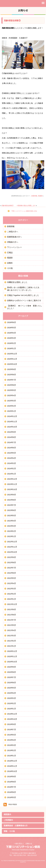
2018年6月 (12, 792)
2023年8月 (12, 500)
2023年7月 (12, 505)
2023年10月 (12, 489)
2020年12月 (12, 651)
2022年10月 (12, 552)
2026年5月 (12, 328)
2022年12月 (12, 542)
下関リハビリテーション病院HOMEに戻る (24, 211)
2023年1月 (12, 536)
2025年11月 (12, 359)
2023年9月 (12, 495)
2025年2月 (12, 406)
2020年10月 (12, 662)
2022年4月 (12, 583)
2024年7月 (12, 442)
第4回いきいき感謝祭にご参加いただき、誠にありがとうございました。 (24, 289)
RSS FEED (13, 804)
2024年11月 (12, 422)
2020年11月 (12, 656)
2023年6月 (12, 510)
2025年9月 (12, 369)
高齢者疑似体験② (8, 206)
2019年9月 (12, 724)
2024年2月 (12, 468)
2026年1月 (12, 348)
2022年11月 (12, 547)
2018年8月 (12, 782)
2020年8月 (12, 672)
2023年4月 (12, 521)
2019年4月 (12, 740)
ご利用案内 (8, 820)
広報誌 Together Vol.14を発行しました (23, 295)
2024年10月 (12, 427)
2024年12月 (12, 416)
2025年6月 (12, 385)
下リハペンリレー (14, 247)
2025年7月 (12, 380)
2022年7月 (12, 568)
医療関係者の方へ (14, 237)
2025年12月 (12, 354)
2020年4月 (12, 693)
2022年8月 (12, 562)
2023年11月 (12, 484)
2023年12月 (12, 479)
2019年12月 (12, 714)
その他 (10, 268)
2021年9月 (12, 609)
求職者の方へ (13, 242)
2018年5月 (12, 797)
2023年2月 (12, 531)
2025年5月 (12, 390)
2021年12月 (12, 604)
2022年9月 (12, 557)
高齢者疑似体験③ (12, 21)
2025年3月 (12, 401)
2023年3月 (12, 526)
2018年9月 (12, 776)
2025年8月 (12, 375)
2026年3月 (12, 338)
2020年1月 (12, 709)
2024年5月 (12, 453)
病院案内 (7, 814)
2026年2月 (12, 343)
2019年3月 (12, 745)
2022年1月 (12, 599)
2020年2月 (12, 703)
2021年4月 (12, 630)
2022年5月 (12, 578)
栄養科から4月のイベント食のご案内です (24, 300)
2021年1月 (12, 646)
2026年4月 (12, 333)
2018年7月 (12, 787)
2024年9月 (12, 432)
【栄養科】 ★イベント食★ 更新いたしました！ (25, 307)
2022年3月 (12, 589)
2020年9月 (12, 667)
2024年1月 (12, 474)
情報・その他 (9, 831)
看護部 (40, 196)
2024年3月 (12, 463)
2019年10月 (12, 719)
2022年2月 (12, 594)
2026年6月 (12, 322)
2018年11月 (12, 766)
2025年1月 (12, 411)
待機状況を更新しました (17, 282)
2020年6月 (12, 683)
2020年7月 (12, 677)
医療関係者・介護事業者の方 (16, 826)
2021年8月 (12, 615)
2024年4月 (12, 458)
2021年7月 (12, 620)
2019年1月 (12, 756)
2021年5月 (12, 625)
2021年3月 (12, 636)
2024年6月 (12, 448)
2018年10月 (12, 771)
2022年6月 (12, 573)
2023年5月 (12, 515)
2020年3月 (12, 698)
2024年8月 (12, 437)
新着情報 (34, 196)
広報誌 (10, 252)
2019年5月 (12, 735)
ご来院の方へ (13, 232)
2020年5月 (12, 688)
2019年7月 (12, 729)
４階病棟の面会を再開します (26, 206)
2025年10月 (12, 364)
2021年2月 (12, 641)
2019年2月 (12, 750)
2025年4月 (12, 395)
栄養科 (10, 263)
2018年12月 (12, 761)
